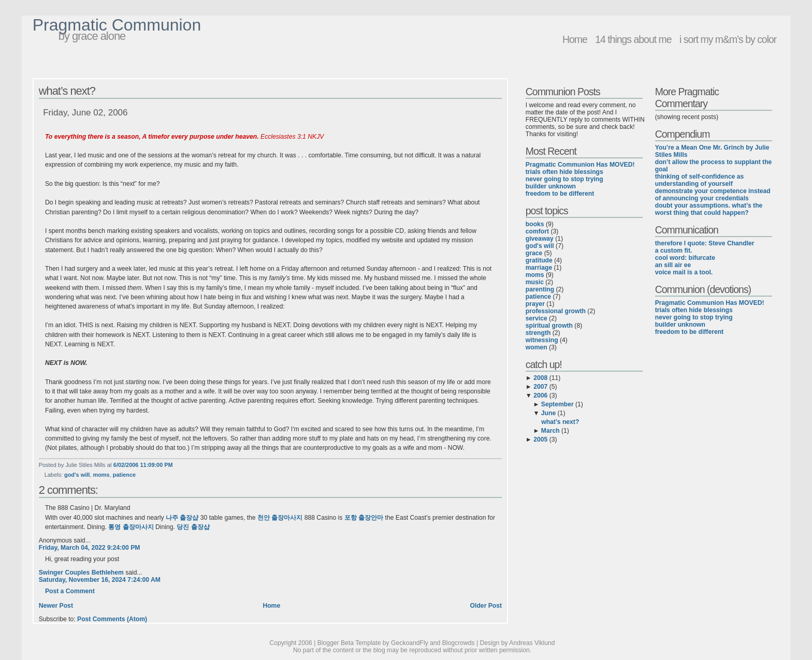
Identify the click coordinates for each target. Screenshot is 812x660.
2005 (540, 439)
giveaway (540, 239)
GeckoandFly (410, 643)
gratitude (539, 260)
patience (124, 475)
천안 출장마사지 (280, 518)
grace (534, 253)
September (557, 404)
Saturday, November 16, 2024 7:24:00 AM (100, 580)
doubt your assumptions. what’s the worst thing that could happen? (709, 209)
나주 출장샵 (182, 518)
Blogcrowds (459, 643)
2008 (540, 378)
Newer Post (56, 606)
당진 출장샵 (193, 527)
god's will (77, 475)
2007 (540, 387)
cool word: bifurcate (685, 258)
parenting (540, 289)
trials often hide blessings (564, 172)
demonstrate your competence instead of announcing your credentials (713, 195)
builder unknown (551, 186)
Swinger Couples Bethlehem (81, 573)
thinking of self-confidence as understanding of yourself (700, 180)
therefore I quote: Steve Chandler (705, 243)
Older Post (486, 606)
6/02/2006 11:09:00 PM (143, 465)
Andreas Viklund (532, 643)
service (536, 318)
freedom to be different (560, 194)
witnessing (542, 340)
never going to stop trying (564, 179)
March (550, 431)
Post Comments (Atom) (112, 619)
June (548, 413)
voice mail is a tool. (684, 272)
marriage (539, 268)
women (536, 347)
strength (538, 333)
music (535, 282)
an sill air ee (673, 265)
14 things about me (633, 39)
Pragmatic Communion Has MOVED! (580, 165)
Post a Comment (70, 591)
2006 (540, 395)
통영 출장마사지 (131, 527)
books (535, 224)
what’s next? (67, 91)
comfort (537, 231)
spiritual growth (549, 326)
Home (575, 39)
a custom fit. (674, 251)
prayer (535, 304)
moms (101, 475)
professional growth (556, 311)
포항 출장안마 (364, 518)
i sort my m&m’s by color (728, 39)
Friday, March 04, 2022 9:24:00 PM (90, 548)
